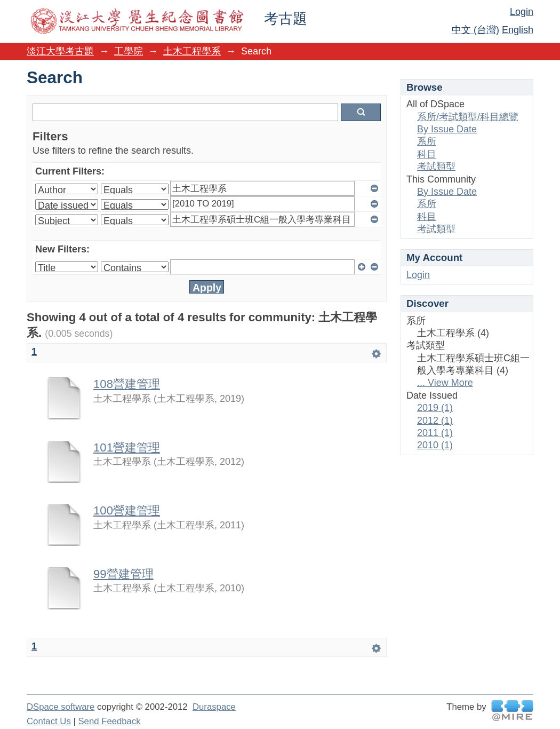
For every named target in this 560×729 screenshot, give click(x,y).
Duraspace (214, 707)
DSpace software (61, 707)
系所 (427, 141)
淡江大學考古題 (60, 51)
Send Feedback (109, 721)
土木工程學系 (192, 51)
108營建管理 (127, 384)
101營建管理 (127, 447)
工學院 (129, 51)
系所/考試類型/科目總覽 (468, 117)
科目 (427, 154)
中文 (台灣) (475, 30)
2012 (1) (435, 421)
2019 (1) (435, 408)
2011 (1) (435, 433)
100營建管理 (127, 510)
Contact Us (49, 721)
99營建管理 (123, 574)
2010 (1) (435, 445)
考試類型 (436, 167)
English (518, 30)
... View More (445, 383)
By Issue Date (447, 129)
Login (522, 12)
